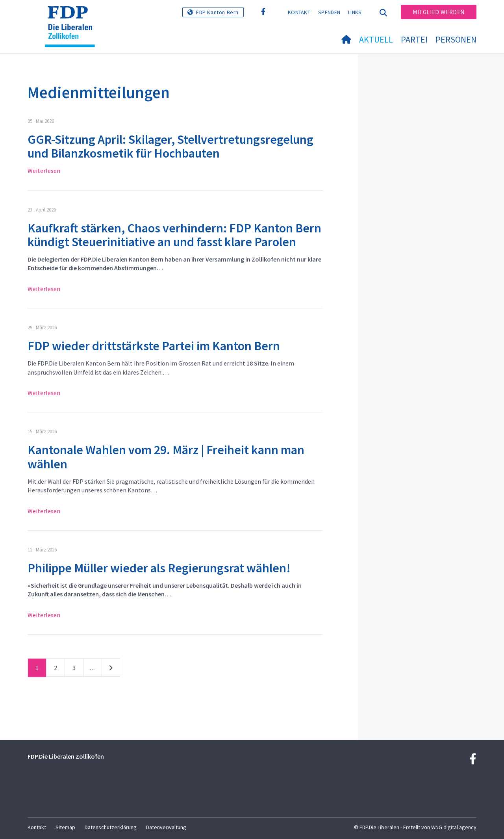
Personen (456, 39)
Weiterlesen (44, 171)
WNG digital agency (454, 827)
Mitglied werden (439, 12)
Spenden (329, 12)
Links (355, 12)
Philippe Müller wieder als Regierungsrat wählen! (159, 568)
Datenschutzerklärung (111, 827)
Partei (414, 39)
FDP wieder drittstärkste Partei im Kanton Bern (154, 346)
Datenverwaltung (166, 827)
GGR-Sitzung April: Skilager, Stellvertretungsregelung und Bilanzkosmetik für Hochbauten (170, 146)
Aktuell (376, 39)
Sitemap (65, 827)
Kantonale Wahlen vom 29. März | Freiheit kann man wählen (166, 457)
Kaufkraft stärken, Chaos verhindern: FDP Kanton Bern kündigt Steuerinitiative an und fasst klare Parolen (174, 235)
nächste (111, 669)
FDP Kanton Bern (217, 12)
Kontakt (299, 12)
